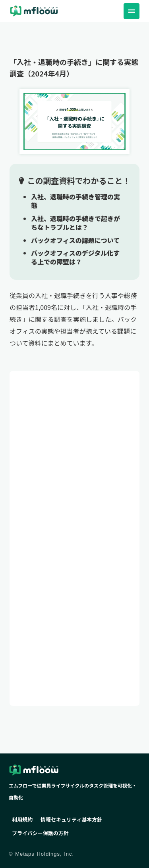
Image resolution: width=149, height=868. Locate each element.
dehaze (132, 11)
